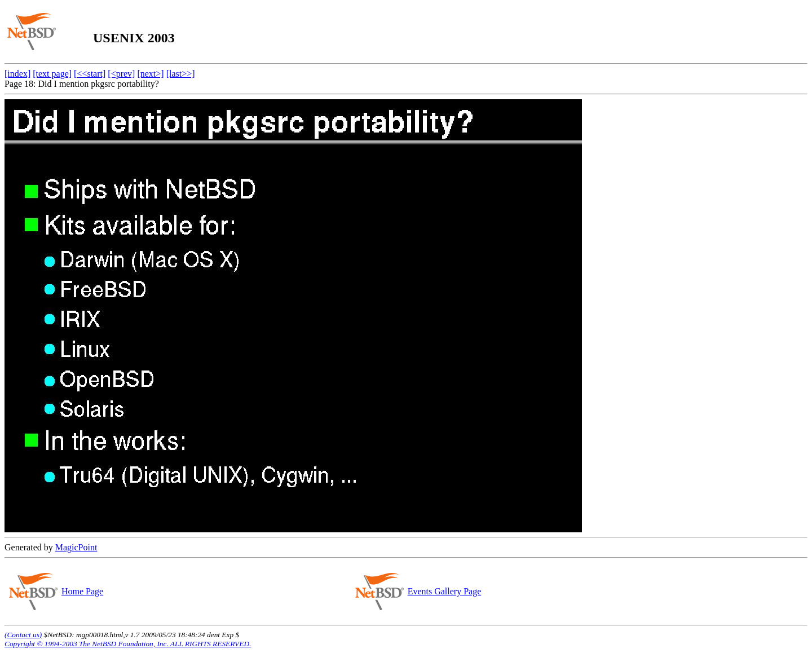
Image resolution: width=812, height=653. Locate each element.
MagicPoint (76, 547)
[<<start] (90, 74)
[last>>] (181, 74)
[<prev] (121, 74)
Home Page (82, 591)
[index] (17, 74)
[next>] (150, 74)
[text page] (52, 74)
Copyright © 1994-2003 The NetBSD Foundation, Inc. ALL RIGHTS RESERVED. (128, 644)
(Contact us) (23, 635)
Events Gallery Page (444, 591)
